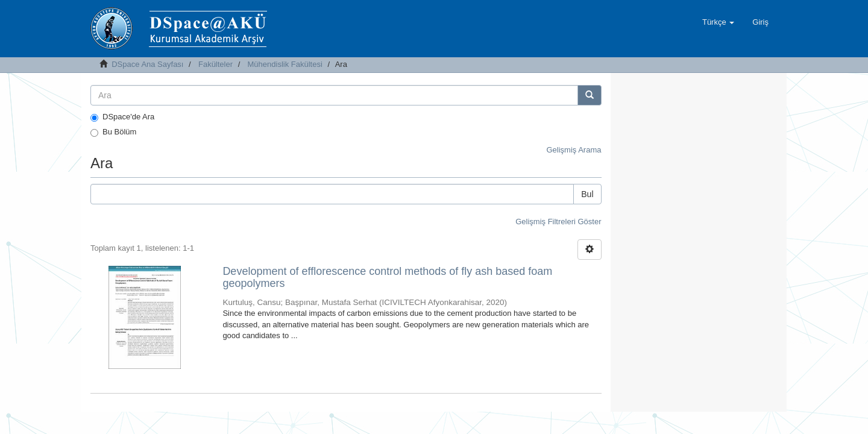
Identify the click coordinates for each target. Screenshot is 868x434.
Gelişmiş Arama (574, 150)
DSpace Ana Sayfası (147, 64)
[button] (718, 22)
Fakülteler (215, 64)
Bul (587, 194)
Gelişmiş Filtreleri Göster (558, 222)
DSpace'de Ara (122, 117)
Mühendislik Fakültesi (285, 64)
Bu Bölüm (113, 132)
